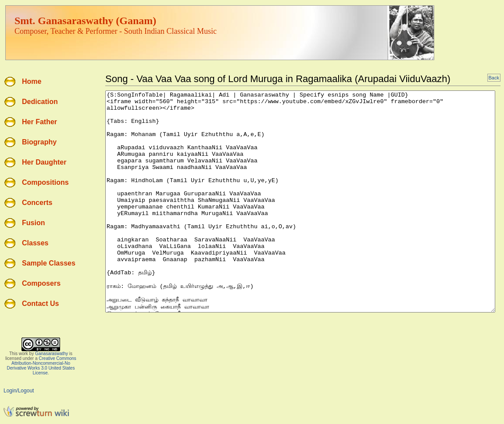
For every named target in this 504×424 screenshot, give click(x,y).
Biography (39, 142)
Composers (41, 283)
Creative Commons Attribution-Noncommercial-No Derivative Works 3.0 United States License (42, 366)
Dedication (40, 102)
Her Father (39, 122)
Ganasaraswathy (52, 354)
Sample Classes (49, 263)
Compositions (45, 182)
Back (494, 78)
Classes (35, 243)
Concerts (37, 203)
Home (32, 81)
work (23, 354)
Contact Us (40, 304)
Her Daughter (44, 162)
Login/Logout (19, 391)
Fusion (33, 223)
